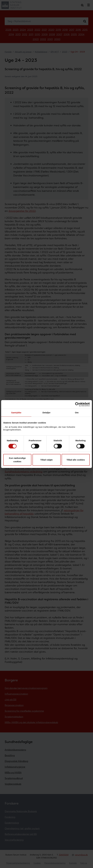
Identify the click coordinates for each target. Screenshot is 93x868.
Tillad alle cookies (76, 460)
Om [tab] (77, 413)
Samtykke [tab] (16, 413)
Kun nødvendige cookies (17, 460)
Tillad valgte (46, 460)
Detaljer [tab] (46, 413)
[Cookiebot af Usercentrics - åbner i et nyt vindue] (77, 404)
